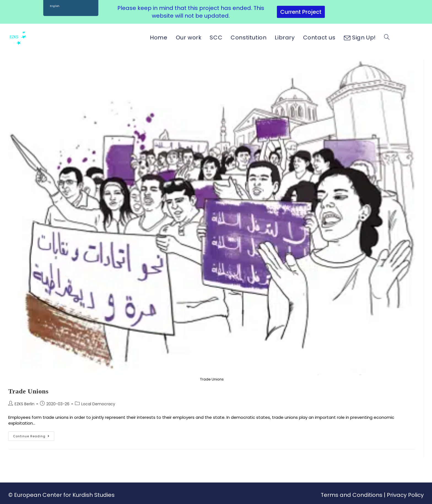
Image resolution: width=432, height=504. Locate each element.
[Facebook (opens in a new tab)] (401, 37)
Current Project (301, 12)
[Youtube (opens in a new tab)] (421, 37)
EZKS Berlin (25, 404)
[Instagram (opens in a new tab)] (411, 37)
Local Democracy (98, 404)
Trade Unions (28, 391)
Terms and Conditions (352, 495)
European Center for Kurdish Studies (64, 495)
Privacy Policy (405, 495)
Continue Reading (34, 435)
